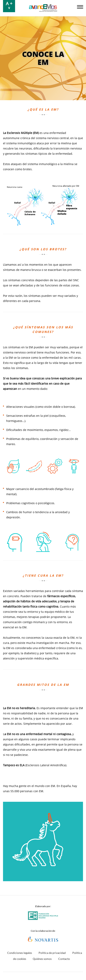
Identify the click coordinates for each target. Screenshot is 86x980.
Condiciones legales (20, 953)
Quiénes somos (42, 959)
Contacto (64, 959)
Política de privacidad (52, 953)
